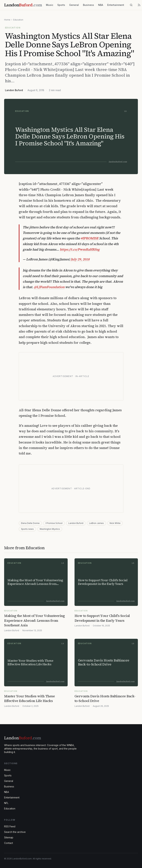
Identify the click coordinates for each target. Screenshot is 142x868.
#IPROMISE (90, 238)
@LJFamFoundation (49, 287)
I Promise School (54, 523)
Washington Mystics (50, 529)
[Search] (131, 5)
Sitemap (9, 837)
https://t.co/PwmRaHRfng (80, 249)
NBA (101, 5)
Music (50, 5)
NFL (6, 803)
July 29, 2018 (80, 259)
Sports (61, 5)
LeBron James (96, 523)
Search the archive (15, 832)
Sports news (27, 529)
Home (7, 20)
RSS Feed (10, 826)
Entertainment (116, 5)
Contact (9, 843)
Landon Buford (14, 90)
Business (88, 5)
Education (18, 20)
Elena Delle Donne (30, 523)
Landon (23, 738)
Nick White (115, 523)
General (74, 5)
